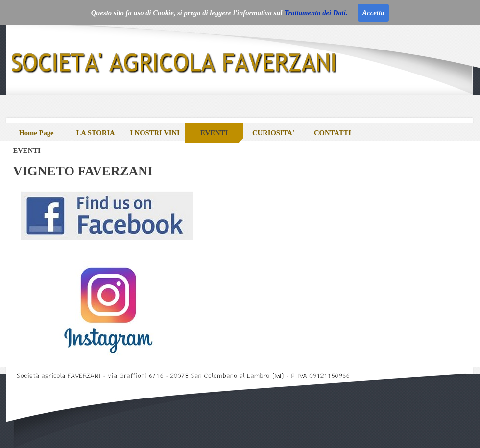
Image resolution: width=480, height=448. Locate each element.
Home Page (36, 133)
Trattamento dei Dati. (316, 13)
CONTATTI (333, 133)
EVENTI (214, 133)
